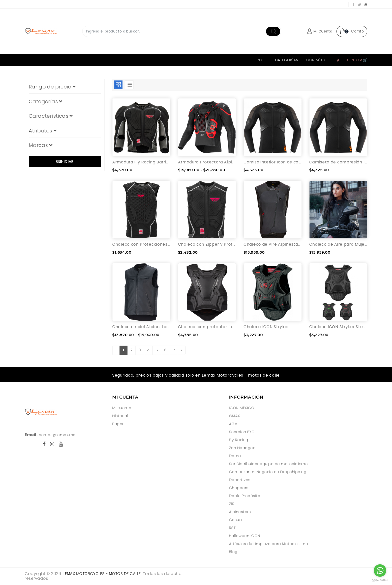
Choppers (239, 488)
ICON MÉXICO (317, 60)
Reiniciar (65, 161)
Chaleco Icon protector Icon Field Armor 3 (207, 327)
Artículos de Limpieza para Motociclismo (269, 544)
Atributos (43, 131)
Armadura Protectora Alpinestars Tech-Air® (207, 162)
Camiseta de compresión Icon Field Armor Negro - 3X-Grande (338, 162)
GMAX (235, 416)
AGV (233, 424)
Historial (120, 416)
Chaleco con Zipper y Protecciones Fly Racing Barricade (207, 245)
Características (51, 116)
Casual (236, 520)
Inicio (262, 60)
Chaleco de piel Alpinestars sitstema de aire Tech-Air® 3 (141, 327)
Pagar (118, 424)
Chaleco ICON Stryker (267, 327)
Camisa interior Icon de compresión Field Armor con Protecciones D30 (273, 162)
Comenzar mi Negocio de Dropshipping (268, 472)
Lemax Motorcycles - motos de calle (104, 574)
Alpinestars (240, 512)
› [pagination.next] (181, 351)
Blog (233, 552)
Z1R (232, 504)
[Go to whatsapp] (380, 571)
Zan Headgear (243, 448)
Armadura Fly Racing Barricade (141, 162)
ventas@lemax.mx (57, 435)
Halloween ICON (245, 536)
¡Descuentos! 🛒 (352, 60)
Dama (235, 456)
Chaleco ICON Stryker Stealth (338, 327)
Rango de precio (52, 87)
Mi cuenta (122, 408)
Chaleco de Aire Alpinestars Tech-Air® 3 (273, 245)
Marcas (40, 145)
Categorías (286, 60)
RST (232, 528)
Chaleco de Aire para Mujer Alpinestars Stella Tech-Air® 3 (338, 245)
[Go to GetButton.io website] (380, 580)
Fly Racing (239, 440)
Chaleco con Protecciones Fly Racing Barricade (141, 245)
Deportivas (240, 480)
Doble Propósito (245, 496)
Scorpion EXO (242, 432)
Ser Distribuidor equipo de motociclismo (268, 464)
